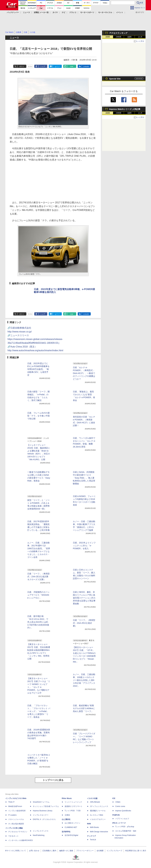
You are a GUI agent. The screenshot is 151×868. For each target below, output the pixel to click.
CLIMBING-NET (71, 827)
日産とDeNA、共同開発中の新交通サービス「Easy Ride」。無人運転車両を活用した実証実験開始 (84, 478)
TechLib (93, 840)
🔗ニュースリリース (35, 339)
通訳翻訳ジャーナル (98, 811)
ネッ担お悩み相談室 (16, 824)
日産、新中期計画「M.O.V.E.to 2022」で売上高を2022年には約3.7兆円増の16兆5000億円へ (38, 622)
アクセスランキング (118, 33)
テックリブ (91, 836)
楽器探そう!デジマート (74, 806)
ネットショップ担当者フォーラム (46, 806)
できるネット (13, 836)
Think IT (11, 802)
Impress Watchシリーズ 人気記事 (125, 109)
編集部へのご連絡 (66, 851)
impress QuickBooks (123, 811)
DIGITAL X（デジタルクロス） (45, 819)
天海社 (118, 802)
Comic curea (120, 806)
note (72, 66)
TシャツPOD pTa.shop (125, 827)
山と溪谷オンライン (72, 823)
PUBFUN (116, 815)
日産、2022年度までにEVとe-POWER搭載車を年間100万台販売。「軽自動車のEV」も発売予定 (38, 369)
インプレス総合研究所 (17, 811)
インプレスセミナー (41, 815)
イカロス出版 (92, 798)
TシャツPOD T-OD (73, 811)
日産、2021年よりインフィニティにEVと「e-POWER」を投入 (84, 546)
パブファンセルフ (122, 819)
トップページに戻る (53, 780)
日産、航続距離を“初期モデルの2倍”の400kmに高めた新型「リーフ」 (84, 708)
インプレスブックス (41, 831)
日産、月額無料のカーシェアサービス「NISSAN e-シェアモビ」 (38, 595)
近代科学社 (66, 832)
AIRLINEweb (95, 802)
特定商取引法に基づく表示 (136, 851)
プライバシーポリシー (85, 851)
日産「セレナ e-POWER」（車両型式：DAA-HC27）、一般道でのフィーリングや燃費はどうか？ (84, 373)
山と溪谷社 (66, 819)
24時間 (118, 37)
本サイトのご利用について (15, 851)
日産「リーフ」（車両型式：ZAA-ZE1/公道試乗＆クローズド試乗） (38, 577)
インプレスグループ (114, 851)
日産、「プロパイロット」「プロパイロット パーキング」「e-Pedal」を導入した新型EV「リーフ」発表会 (39, 711)
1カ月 (140, 37)
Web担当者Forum (15, 806)
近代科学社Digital (71, 835)
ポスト (22, 66)
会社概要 (100, 851)
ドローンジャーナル (16, 819)
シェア (43, 66)
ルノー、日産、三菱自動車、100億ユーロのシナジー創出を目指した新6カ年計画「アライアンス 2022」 (84, 680)
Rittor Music (67, 798)
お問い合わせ (34, 851)
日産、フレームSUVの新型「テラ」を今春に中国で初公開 (39, 416)
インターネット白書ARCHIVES (20, 840)
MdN (89, 824)
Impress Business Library (43, 811)
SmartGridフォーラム (41, 802)
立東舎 (67, 815)
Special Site (115, 79)
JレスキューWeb (96, 815)
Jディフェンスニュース (99, 806)
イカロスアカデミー (98, 819)
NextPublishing (39, 835)
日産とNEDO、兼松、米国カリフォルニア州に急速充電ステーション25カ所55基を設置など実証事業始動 (84, 598)
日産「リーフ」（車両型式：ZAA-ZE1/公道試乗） (84, 623)
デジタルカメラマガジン (18, 832)
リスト (30, 66)
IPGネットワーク (119, 823)
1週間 (129, 37)
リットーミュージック (73, 802)
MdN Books (94, 827)
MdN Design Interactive (99, 832)
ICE (114, 798)
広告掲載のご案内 (49, 851)
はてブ (57, 66)
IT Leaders (12, 815)
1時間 (108, 37)
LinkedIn (86, 66)
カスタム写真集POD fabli (126, 831)
